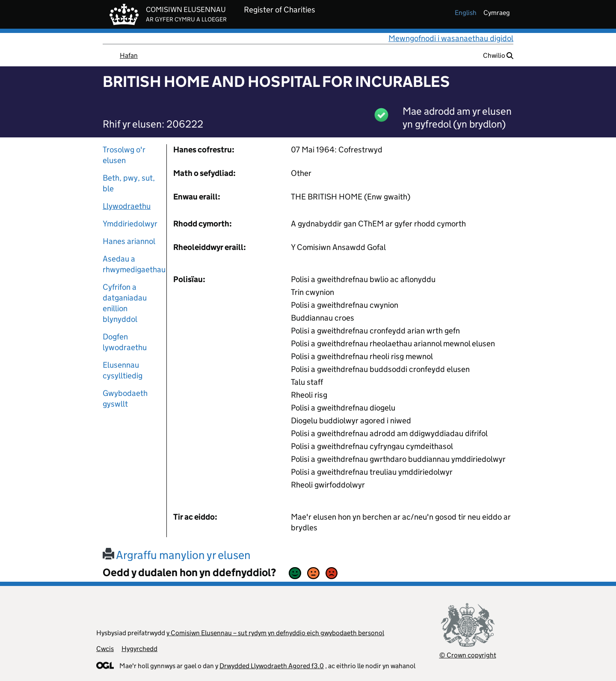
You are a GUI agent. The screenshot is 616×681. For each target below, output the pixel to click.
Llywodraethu (127, 206)
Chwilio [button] (498, 55)
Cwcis (105, 649)
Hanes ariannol (129, 241)
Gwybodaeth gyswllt (125, 398)
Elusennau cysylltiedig (123, 370)
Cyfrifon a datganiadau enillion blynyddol (125, 303)
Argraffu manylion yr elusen (177, 555)
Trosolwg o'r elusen (124, 155)
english (466, 13)
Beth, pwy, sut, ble (129, 183)
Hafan (129, 55)
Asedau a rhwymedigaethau (131, 264)
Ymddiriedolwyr (130, 224)
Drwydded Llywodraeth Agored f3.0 (272, 666)
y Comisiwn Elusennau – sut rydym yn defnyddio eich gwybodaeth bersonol (275, 633)
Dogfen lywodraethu (125, 342)
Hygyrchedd (139, 649)
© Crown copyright (468, 655)
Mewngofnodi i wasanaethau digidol (451, 38)
